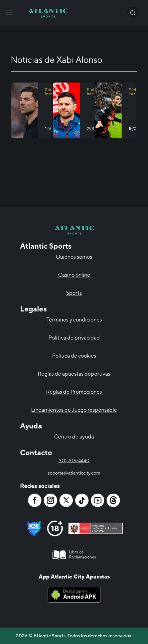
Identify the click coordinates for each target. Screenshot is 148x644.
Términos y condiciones (74, 320)
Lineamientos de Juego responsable (74, 410)
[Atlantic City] (9, 12)
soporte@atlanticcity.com (74, 473)
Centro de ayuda (74, 437)
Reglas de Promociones (74, 392)
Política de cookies (74, 356)
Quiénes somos (74, 257)
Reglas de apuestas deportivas (74, 374)
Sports (74, 293)
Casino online (74, 275)
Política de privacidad (74, 338)
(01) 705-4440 (74, 461)
